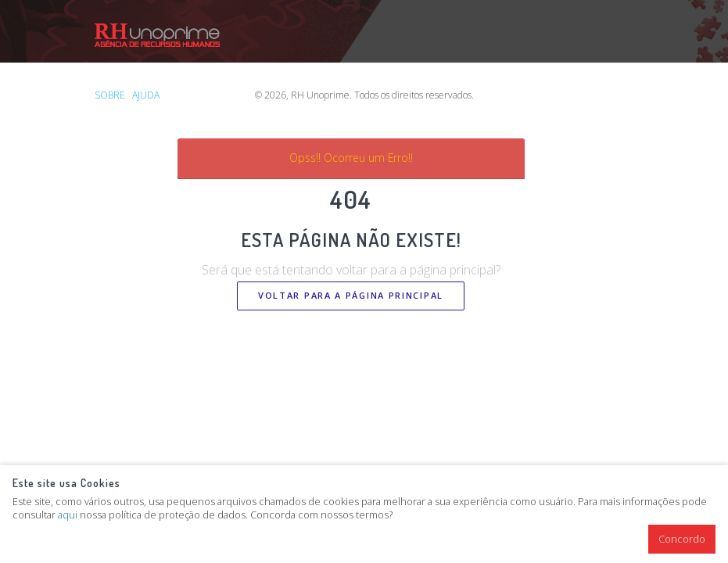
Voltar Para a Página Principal (351, 295)
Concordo (682, 539)
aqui (68, 515)
